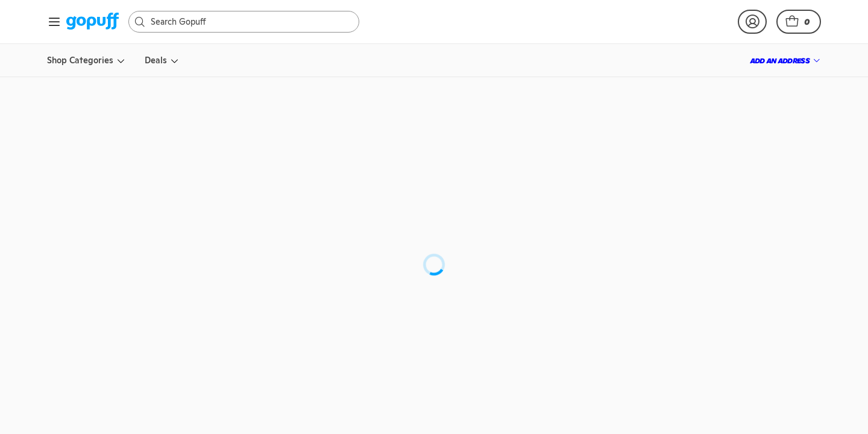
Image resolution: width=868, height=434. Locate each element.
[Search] (250, 22)
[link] (93, 22)
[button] (799, 22)
